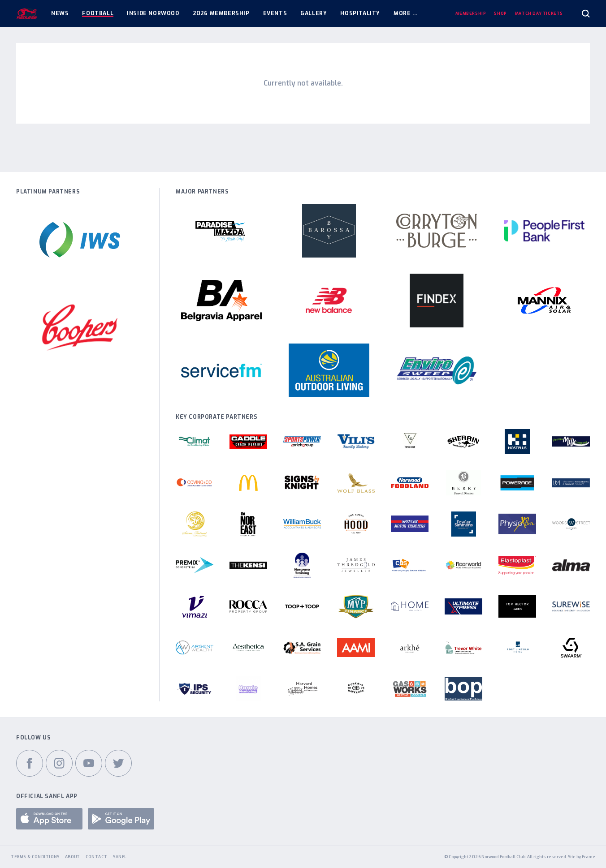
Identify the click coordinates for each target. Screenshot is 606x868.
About (73, 857)
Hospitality (360, 13)
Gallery (314, 13)
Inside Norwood (153, 13)
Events (275, 13)
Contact (97, 857)
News (60, 13)
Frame (589, 857)
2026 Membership (221, 13)
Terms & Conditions (35, 857)
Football (98, 13)
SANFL (120, 857)
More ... (405, 13)
